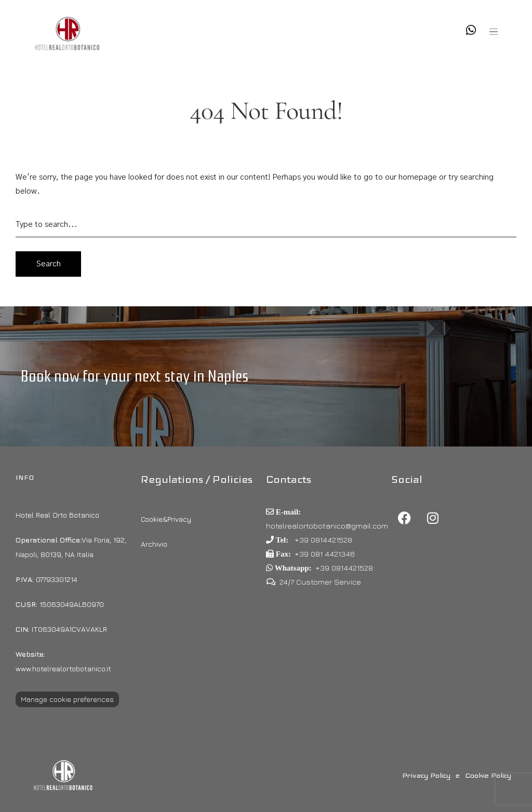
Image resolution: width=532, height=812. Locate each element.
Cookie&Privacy (166, 519)
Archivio (154, 544)
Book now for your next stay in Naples (135, 376)
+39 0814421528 (322, 540)
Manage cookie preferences (67, 699)
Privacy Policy (426, 775)
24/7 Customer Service (320, 582)
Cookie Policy (488, 775)
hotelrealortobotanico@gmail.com (327, 526)
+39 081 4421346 (325, 554)
